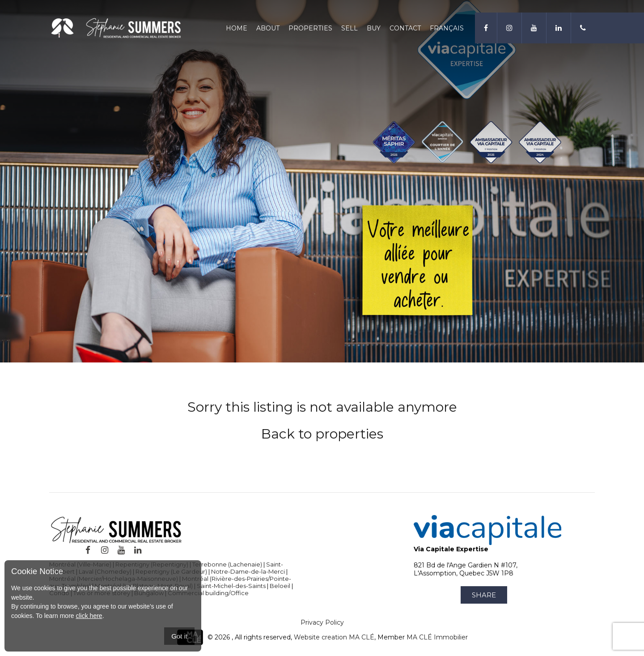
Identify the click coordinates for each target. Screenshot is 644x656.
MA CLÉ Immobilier (437, 637)
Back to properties (322, 434)
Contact (405, 28)
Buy (374, 28)
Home (237, 28)
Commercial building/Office (208, 593)
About (268, 28)
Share (484, 595)
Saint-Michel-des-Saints (231, 586)
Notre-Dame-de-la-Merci (248, 571)
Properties (310, 28)
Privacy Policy (322, 622)
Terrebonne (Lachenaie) (227, 564)
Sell (350, 28)
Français (447, 28)
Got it (179, 636)
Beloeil (280, 586)
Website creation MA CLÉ (334, 637)
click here (89, 616)
